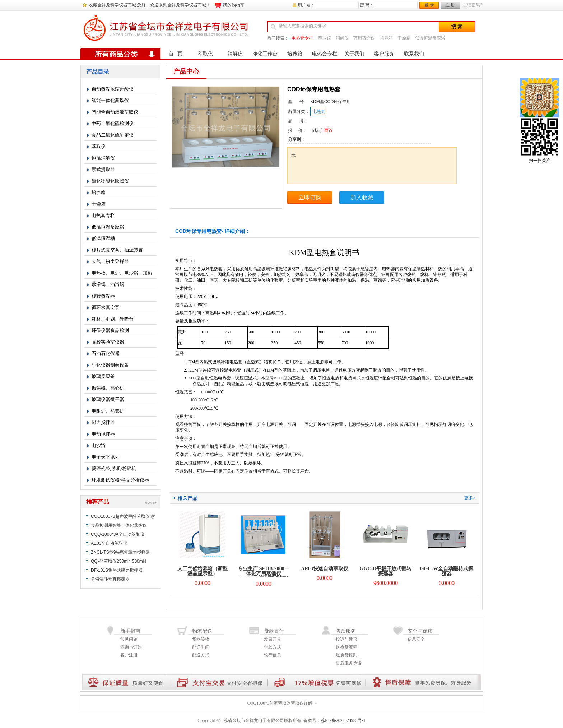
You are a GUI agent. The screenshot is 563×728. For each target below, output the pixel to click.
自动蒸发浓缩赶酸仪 (113, 89)
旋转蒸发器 (103, 296)
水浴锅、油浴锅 (108, 284)
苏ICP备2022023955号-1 (343, 720)
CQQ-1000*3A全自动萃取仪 (118, 534)
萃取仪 (325, 38)
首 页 (176, 54)
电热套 (319, 111)
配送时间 (201, 647)
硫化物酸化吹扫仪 (110, 181)
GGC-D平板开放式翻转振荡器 (386, 571)
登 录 (429, 5)
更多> (470, 498)
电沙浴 (99, 445)
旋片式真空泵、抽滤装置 (117, 250)
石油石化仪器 (106, 353)
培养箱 (386, 38)
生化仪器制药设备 (110, 365)
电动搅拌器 (103, 434)
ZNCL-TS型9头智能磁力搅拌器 (120, 552)
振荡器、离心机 (108, 388)
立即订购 (310, 197)
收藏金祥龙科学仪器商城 (112, 5)
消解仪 (342, 38)
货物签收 (201, 639)
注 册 (450, 5)
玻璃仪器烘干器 (108, 399)
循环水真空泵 (106, 307)
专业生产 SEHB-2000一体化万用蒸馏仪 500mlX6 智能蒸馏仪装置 (264, 576)
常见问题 (129, 639)
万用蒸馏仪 (364, 38)
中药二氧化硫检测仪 (113, 123)
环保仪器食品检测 (110, 330)
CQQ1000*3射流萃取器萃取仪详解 (280, 703)
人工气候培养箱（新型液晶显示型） (203, 571)
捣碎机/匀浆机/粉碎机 (114, 468)
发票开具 (273, 639)
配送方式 (201, 655)
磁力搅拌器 (103, 422)
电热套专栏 (302, 38)
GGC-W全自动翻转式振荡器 (447, 571)
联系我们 (414, 54)
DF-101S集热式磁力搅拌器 (117, 570)
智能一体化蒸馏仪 (110, 100)
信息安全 (416, 639)
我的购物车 (234, 5)
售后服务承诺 (349, 663)
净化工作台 (265, 54)
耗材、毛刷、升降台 (113, 319)
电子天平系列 (106, 457)
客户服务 (384, 54)
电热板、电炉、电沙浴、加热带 (122, 275)
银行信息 (273, 655)
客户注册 (129, 655)
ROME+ (151, 503)
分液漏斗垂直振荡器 (110, 579)
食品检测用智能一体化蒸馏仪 (119, 525)
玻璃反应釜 (103, 376)
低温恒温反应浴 (430, 38)
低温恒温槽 (103, 238)
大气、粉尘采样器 (110, 261)
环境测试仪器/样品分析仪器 (120, 480)
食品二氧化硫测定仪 (113, 135)
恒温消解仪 (103, 158)
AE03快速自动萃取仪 (324, 569)
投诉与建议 (346, 639)
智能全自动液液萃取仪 (115, 112)
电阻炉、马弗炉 (108, 411)
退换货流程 (346, 647)
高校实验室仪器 (108, 342)
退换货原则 (346, 655)
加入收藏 (362, 197)
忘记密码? (473, 5)
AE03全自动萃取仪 (109, 543)
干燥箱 (404, 38)
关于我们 (354, 54)
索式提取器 (103, 169)
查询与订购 (131, 647)
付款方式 (273, 647)
